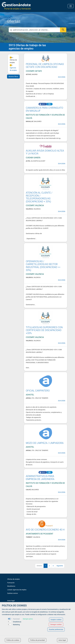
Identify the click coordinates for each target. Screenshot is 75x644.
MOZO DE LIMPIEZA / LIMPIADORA (45, 443)
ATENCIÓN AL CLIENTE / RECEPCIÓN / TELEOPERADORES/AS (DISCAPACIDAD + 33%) (39, 197)
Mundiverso (11, 586)
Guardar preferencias (56, 629)
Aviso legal (11, 601)
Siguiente (60, 566)
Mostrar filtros (13, 77)
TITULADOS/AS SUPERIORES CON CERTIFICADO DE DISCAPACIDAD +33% (44, 330)
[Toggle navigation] (71, 6)
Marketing (16, 625)
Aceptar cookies (56, 620)
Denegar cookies (56, 624)
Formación (11, 583)
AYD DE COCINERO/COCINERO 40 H (45, 530)
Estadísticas (17, 622)
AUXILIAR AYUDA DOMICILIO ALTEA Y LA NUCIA (45, 152)
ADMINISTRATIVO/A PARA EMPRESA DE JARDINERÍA (40, 478)
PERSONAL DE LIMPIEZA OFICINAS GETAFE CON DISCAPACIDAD (45, 66)
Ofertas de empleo (14, 579)
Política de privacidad (37, 640)
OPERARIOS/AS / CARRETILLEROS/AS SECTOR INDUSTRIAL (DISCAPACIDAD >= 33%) (43, 266)
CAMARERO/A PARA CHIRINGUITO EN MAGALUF (44, 109)
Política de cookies (13, 640)
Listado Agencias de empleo (17, 590)
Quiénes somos (12, 593)
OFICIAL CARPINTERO (38, 391)
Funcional (16, 619)
